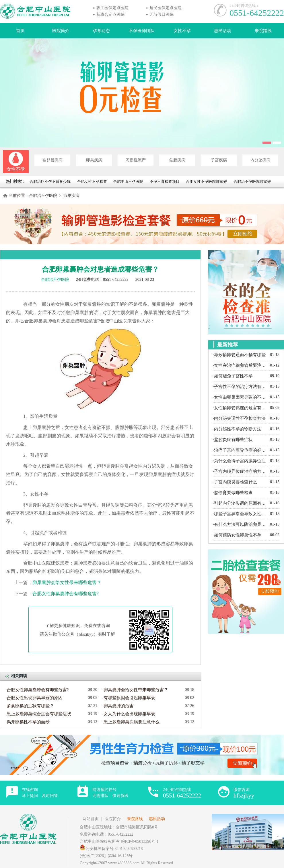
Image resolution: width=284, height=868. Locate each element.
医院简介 (61, 31)
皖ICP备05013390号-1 (140, 841)
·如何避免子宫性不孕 (233, 376)
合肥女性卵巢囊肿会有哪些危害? (66, 594)
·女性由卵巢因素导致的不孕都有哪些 (240, 397)
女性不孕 (182, 31)
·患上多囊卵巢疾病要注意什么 (131, 722)
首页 (20, 31)
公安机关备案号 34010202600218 (111, 849)
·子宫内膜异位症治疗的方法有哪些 (240, 471)
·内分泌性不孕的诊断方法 (237, 429)
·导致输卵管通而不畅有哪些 (239, 355)
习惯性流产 (136, 160)
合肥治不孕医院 (43, 196)
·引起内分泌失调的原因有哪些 (240, 503)
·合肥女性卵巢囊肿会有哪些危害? (37, 690)
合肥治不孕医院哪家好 (252, 182)
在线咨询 (40, 793)
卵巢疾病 (94, 160)
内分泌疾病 (260, 160)
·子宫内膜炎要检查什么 (235, 482)
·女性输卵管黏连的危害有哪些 (240, 408)
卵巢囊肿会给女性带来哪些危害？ (67, 582)
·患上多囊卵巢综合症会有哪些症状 (38, 714)
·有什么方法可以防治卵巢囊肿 (240, 524)
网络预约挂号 (110, 793)
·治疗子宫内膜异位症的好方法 (240, 450)
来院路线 (263, 31)
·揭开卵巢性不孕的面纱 (28, 722)
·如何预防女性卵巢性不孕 (237, 535)
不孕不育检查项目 (165, 182)
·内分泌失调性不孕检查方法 (239, 418)
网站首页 (91, 819)
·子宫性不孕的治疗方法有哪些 (240, 387)
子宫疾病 (219, 160)
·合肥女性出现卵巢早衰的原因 (34, 698)
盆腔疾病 (177, 160)
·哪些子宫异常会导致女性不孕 (240, 514)
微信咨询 (244, 793)
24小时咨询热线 (182, 793)
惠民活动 (223, 31)
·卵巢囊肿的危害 (118, 706)
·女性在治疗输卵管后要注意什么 (240, 365)
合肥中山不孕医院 (128, 182)
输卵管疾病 (52, 160)
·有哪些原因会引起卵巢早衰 (129, 698)
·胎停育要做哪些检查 (233, 493)
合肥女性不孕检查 (92, 182)
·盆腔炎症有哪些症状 (233, 440)
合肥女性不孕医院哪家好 (206, 182)
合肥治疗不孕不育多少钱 (50, 182)
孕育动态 (101, 31)
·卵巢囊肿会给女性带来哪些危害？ (135, 690)
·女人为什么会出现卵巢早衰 (129, 714)
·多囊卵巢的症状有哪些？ (30, 706)
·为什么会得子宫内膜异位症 (239, 461)
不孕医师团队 (142, 31)
